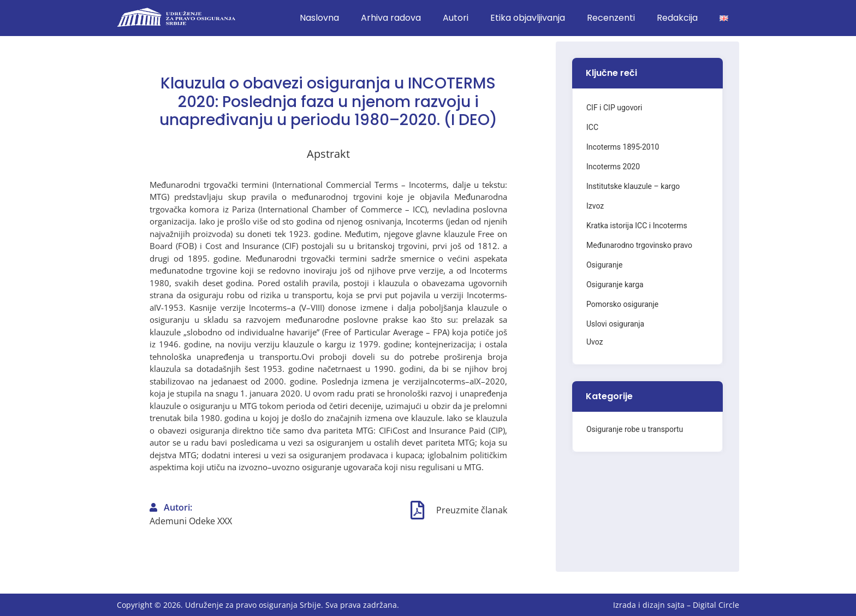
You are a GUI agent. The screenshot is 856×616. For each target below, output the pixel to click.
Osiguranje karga (615, 285)
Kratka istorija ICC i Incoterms (637, 226)
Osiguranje (604, 265)
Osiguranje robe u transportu (635, 429)
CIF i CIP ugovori (614, 108)
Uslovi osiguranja (615, 324)
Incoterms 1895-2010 (623, 147)
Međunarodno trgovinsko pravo (639, 245)
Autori (456, 18)
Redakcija (677, 18)
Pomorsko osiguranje (622, 304)
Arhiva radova (391, 18)
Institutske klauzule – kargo (633, 186)
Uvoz (595, 342)
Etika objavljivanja (528, 18)
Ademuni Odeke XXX (191, 521)
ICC (592, 127)
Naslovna (319, 18)
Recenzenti (611, 18)
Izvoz (595, 206)
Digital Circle (716, 605)
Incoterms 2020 (613, 167)
